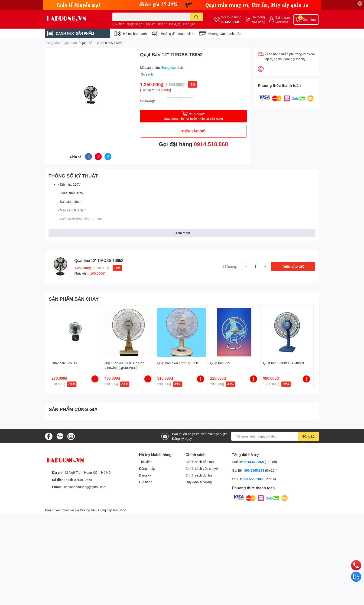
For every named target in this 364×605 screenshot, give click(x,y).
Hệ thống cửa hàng (258, 20)
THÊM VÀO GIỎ (193, 131)
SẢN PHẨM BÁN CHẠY (74, 299)
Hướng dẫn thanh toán (225, 34)
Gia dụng (175, 24)
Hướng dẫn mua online (178, 34)
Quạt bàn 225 (220, 363)
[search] (196, 17)
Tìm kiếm (146, 462)
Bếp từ (162, 24)
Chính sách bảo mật (200, 462)
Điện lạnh (189, 24)
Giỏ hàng (146, 482)
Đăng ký (145, 475)
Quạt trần (118, 24)
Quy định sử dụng (199, 482)
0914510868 (230, 22)
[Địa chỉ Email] (275, 436)
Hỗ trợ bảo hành (135, 34)
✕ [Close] (360, 3)
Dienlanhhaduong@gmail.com (84, 487)
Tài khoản (283, 18)
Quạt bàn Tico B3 (64, 363)
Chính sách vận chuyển (203, 469)
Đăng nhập (282, 22)
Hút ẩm (151, 24)
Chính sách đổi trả (199, 475)
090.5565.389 (255, 470)
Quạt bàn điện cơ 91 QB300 (178, 363)
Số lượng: (147, 101)
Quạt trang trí (135, 24)
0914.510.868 (211, 144)
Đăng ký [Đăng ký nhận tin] (308, 436)
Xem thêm (183, 233)
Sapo (122, 510)
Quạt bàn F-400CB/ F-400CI (283, 363)
